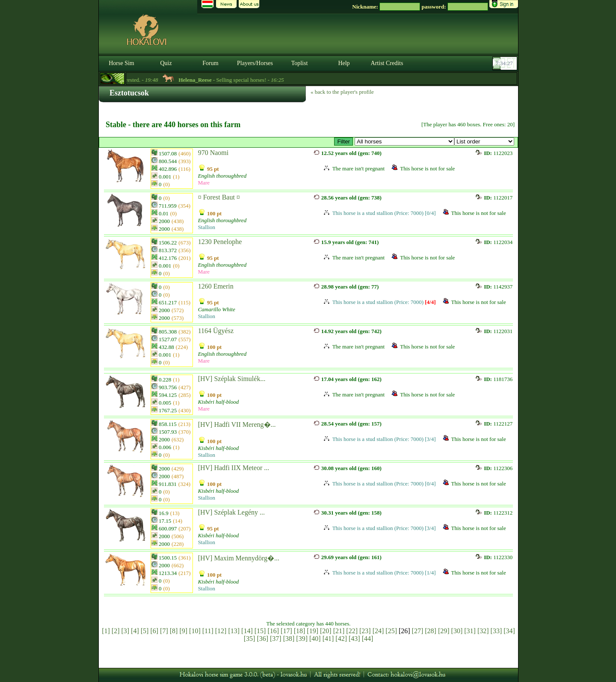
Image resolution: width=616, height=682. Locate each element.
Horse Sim (121, 63)
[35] (250, 639)
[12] (221, 631)
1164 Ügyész (216, 331)
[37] (276, 639)
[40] (315, 639)
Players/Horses (255, 63)
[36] (262, 639)
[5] (145, 631)
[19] (312, 631)
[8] (174, 631)
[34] (509, 631)
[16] (273, 631)
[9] (183, 631)
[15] (260, 631)
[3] (125, 631)
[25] (391, 631)
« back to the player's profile (342, 92)
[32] (483, 631)
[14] (247, 631)
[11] (208, 631)
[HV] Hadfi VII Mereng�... (237, 424)
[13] (234, 631)
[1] (106, 631)
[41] (328, 639)
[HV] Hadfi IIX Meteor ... (234, 468)
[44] (368, 639)
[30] (457, 631)
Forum (210, 63)
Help (344, 63)
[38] (289, 639)
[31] (470, 631)
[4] (135, 631)
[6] (154, 631)
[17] (286, 631)
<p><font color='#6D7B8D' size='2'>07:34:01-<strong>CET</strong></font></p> (506, 63)
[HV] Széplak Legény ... (231, 512)
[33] (496, 631)
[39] (302, 639)
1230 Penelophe (220, 242)
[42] (341, 639)
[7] (164, 631)
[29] (444, 631)
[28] (431, 631)
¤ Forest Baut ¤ (219, 197)
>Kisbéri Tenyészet (404, 141)
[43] (354, 639)
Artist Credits (387, 63)
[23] (365, 631)
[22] (352, 631)
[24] (378, 631)
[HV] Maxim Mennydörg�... (239, 558)
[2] (116, 631)
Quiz (166, 63)
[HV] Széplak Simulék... (232, 379)
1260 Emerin (216, 286)
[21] (339, 631)
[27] (418, 631)
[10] (195, 631)
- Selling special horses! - (240, 80)
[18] (300, 631)
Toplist (300, 63)
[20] (326, 631)
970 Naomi (213, 153)
